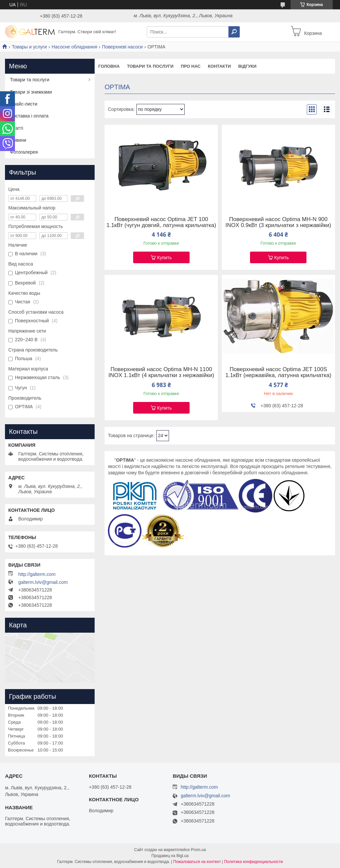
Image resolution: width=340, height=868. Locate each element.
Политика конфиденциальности (254, 862)
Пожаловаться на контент (197, 862)
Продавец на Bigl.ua (170, 856)
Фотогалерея (24, 152)
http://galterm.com (37, 574)
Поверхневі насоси (122, 47)
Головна (109, 66)
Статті (17, 128)
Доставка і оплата (29, 116)
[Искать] (234, 32)
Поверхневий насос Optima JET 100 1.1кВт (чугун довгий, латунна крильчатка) (161, 222)
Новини (18, 140)
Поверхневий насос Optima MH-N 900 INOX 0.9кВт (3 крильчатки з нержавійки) (278, 222)
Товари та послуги (150, 66)
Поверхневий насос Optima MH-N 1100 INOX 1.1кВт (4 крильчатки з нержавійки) (161, 372)
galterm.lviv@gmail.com (43, 582)
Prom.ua (198, 850)
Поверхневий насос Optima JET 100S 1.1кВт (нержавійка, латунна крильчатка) (278, 372)
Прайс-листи (24, 104)
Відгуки (247, 66)
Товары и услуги (29, 47)
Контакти (219, 66)
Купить (164, 258)
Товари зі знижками (31, 92)
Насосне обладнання (75, 47)
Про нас (190, 66)
